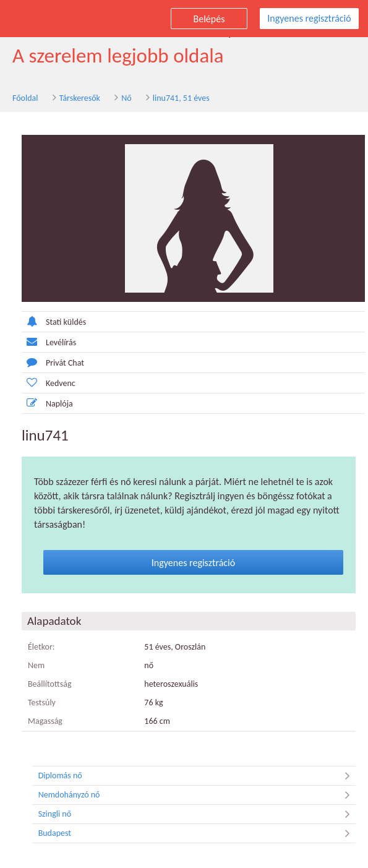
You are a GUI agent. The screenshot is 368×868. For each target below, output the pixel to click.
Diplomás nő (197, 776)
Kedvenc (49, 383)
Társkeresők (80, 98)
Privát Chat (53, 362)
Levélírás (49, 342)
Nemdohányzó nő (197, 795)
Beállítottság (50, 684)
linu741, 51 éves (181, 98)
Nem (36, 665)
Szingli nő (197, 814)
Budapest (197, 833)
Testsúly (42, 703)
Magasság (45, 721)
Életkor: (41, 647)
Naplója (47, 403)
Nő (126, 98)
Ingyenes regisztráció (309, 18)
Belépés (209, 19)
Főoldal (25, 98)
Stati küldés (54, 321)
